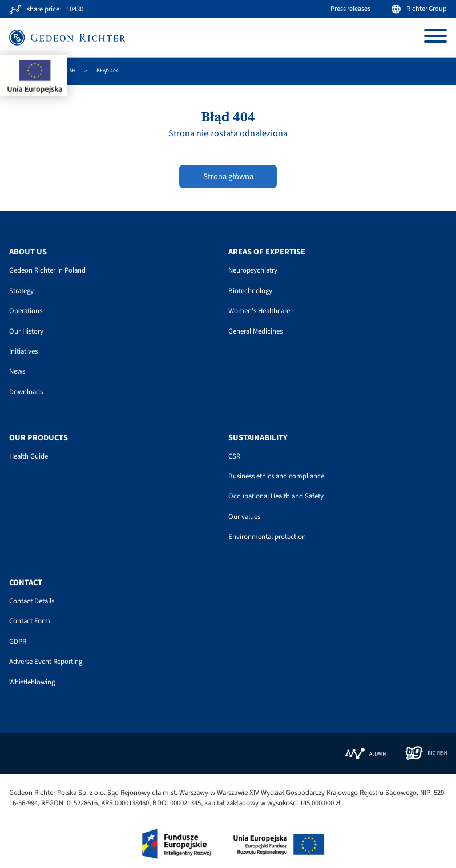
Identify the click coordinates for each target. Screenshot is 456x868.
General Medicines (255, 331)
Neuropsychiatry (253, 270)
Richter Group (419, 9)
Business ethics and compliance (276, 476)
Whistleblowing (32, 682)
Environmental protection (267, 537)
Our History (26, 331)
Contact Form (30, 621)
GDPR (18, 642)
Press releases (350, 9)
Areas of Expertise (267, 252)
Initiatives (23, 351)
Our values (244, 517)
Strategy (21, 291)
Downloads (26, 392)
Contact (26, 583)
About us (28, 252)
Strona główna (228, 177)
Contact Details (32, 601)
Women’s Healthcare (259, 311)
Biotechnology (250, 291)
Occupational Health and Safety (276, 496)
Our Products (39, 438)
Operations (26, 311)
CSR (234, 456)
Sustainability (258, 438)
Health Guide (29, 456)
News (17, 371)
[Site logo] (67, 37)
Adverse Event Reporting (46, 662)
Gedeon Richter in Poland (47, 270)
